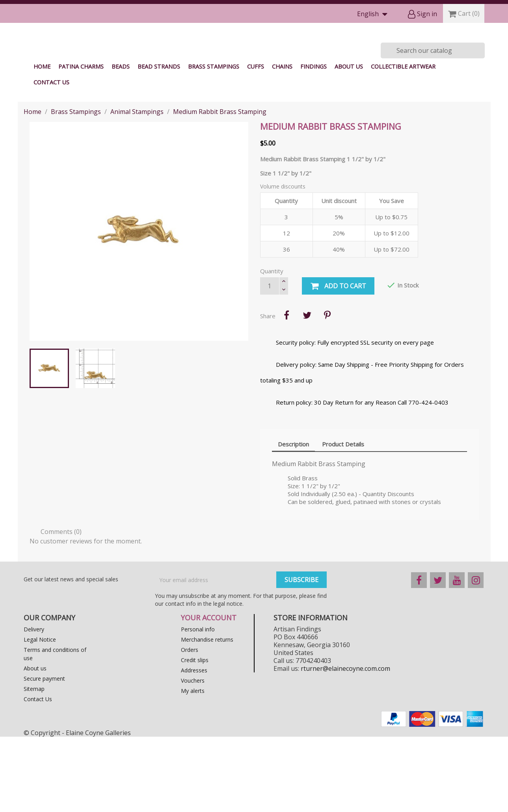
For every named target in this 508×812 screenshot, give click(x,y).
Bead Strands (159, 142)
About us (349, 142)
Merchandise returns (207, 715)
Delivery (34, 705)
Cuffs (256, 142)
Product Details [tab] (343, 519)
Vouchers (193, 756)
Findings (314, 142)
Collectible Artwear (403, 142)
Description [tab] (293, 519)
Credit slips (195, 735)
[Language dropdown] (374, 14)
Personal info (198, 705)
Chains (282, 142)
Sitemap (34, 764)
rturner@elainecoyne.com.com (345, 744)
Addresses (194, 746)
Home (42, 142)
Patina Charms (81, 142)
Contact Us (51, 158)
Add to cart (338, 362)
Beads (121, 142)
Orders (190, 725)
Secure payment (44, 754)
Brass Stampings (214, 142)
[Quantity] (270, 361)
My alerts (193, 766)
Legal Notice (40, 715)
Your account (209, 693)
